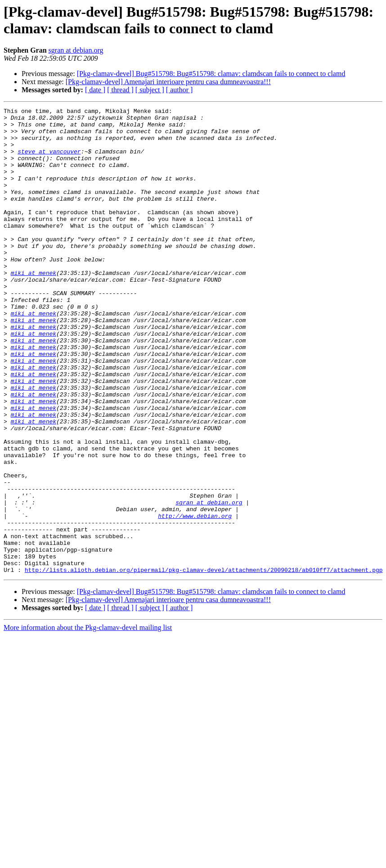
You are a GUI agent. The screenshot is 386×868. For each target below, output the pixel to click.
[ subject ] (150, 90)
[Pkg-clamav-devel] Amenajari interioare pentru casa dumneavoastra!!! (168, 82)
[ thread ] (120, 90)
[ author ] (180, 90)
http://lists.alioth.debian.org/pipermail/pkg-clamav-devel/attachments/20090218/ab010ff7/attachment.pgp (204, 663)
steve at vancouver (49, 161)
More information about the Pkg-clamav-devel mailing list (88, 721)
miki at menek (34, 306)
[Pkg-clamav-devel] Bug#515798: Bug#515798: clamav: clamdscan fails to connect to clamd (211, 74)
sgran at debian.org (76, 50)
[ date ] (95, 90)
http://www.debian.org (195, 598)
